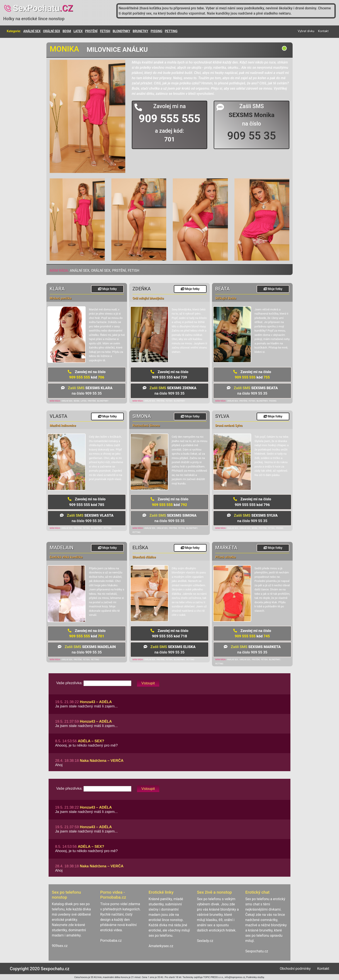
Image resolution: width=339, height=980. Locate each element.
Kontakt (323, 31)
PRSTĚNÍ (91, 31)
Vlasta (58, 416)
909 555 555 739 (169, 374)
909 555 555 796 (252, 502)
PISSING (157, 31)
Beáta (223, 289)
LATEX (78, 31)
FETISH (105, 31)
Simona (142, 416)
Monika (64, 49)
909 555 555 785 (87, 502)
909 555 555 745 (252, 633)
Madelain (62, 548)
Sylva (222, 416)
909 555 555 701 (87, 633)
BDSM (67, 31)
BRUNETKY (140, 31)
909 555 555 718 (169, 633)
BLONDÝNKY (121, 31)
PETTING (171, 31)
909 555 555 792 (169, 502)
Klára (57, 289)
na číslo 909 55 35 (87, 391)
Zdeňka (142, 289)
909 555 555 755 (252, 374)
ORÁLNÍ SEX (52, 31)
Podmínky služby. (255, 977)
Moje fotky (107, 289)
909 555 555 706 (87, 374)
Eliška (140, 548)
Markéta (226, 548)
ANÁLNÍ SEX (32, 31)
